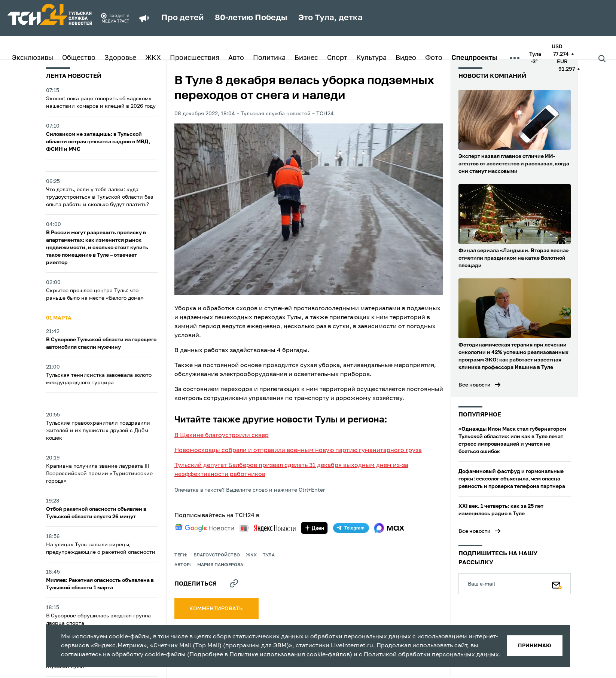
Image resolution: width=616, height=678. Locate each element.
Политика (269, 58)
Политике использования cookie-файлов (290, 655)
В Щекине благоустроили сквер (222, 436)
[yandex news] (268, 528)
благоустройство (217, 555)
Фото (434, 58)
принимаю (535, 646)
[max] (389, 528)
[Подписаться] (557, 584)
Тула (269, 555)
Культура (371, 58)
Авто (236, 58)
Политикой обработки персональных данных (431, 655)
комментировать (216, 609)
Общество (79, 58)
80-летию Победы (251, 18)
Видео (406, 58)
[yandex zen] (314, 528)
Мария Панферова (220, 565)
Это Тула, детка (330, 18)
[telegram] (351, 528)
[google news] (204, 528)
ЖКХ (153, 58)
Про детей (182, 18)
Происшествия (195, 58)
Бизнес (306, 58)
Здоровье (120, 58)
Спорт (337, 58)
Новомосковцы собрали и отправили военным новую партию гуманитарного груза (298, 451)
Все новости (475, 385)
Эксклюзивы (33, 58)
